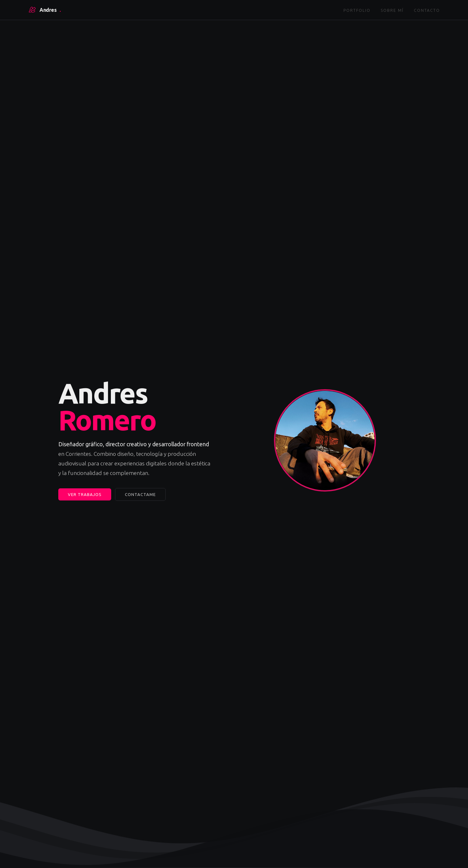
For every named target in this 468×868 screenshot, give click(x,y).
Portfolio (357, 10)
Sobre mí (392, 10)
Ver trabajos (85, 494)
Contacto (427, 10)
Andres (44, 10)
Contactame (140, 494)
